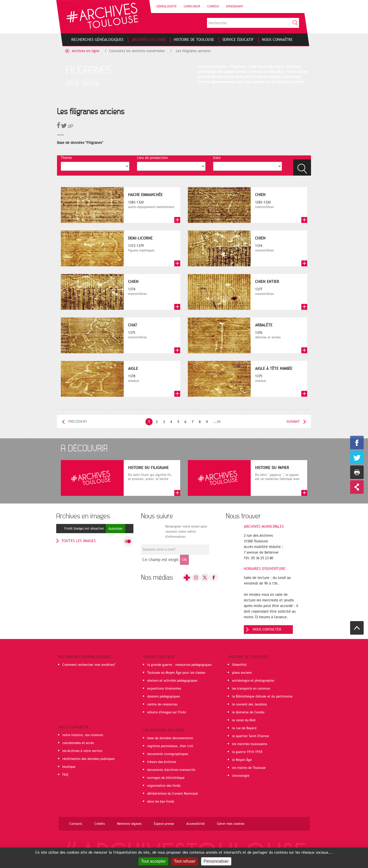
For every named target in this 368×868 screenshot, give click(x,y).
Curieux (213, 6)
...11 (217, 422)
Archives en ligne (86, 51)
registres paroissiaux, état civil (170, 746)
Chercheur (192, 6)
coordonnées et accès (78, 743)
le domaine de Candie (248, 712)
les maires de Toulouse (249, 768)
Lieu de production (152, 158)
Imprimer (357, 472)
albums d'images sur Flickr (167, 712)
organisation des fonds (164, 786)
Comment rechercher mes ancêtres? (89, 665)
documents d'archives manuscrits (171, 770)
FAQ (65, 775)
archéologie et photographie (253, 681)
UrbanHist (239, 665)
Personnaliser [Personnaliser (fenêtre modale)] (216, 861)
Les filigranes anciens (193, 51)
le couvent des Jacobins (249, 704)
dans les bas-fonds (161, 802)
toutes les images (78, 541)
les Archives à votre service (82, 751)
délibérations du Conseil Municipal (173, 794)
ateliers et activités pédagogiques (172, 681)
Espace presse (164, 824)
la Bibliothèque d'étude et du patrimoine (262, 696)
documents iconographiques (168, 754)
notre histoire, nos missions (83, 735)
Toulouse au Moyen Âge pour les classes (176, 673)
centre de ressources (162, 704)
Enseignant (235, 6)
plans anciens (242, 673)
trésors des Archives (162, 762)
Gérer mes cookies (231, 824)
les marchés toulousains (250, 744)
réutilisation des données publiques (88, 759)
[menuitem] (97, 40)
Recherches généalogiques (85, 657)
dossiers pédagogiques (164, 696)
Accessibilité (195, 824)
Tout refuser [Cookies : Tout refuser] (185, 861)
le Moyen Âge (242, 760)
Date (217, 158)
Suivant (293, 422)
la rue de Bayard (244, 728)
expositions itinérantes (164, 689)
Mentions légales (129, 824)
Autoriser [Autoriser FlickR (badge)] (116, 529)
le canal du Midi (244, 720)
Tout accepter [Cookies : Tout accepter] (153, 861)
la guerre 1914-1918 (247, 752)
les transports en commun (251, 689)
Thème (66, 158)
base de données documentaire (170, 738)
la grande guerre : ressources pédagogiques (179, 665)
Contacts (76, 824)
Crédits (100, 824)
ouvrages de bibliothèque (166, 778)
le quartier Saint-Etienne (250, 736)
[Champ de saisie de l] (175, 550)
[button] (71, 127)
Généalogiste (166, 6)
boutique (69, 767)
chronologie (241, 776)
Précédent (78, 422)
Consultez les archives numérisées (137, 51)
